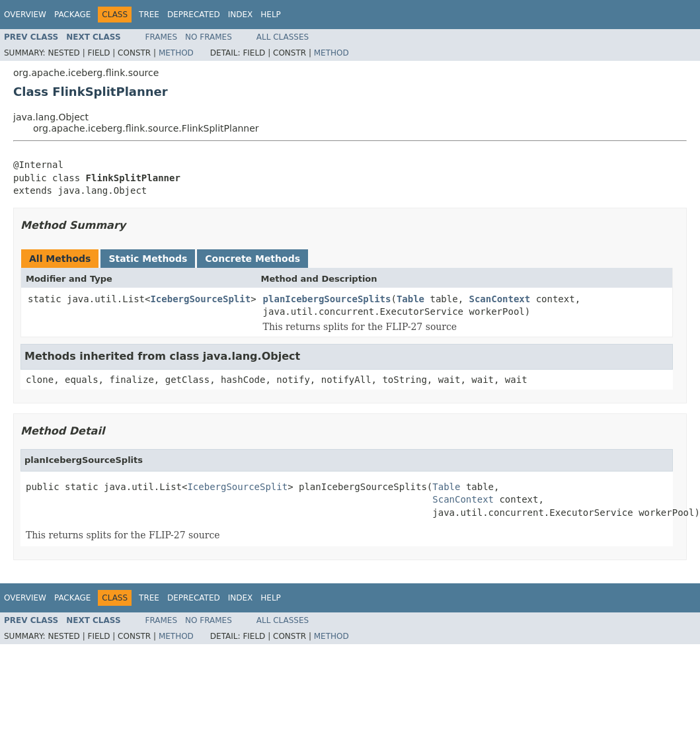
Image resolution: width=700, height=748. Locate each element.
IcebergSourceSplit (200, 299)
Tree (149, 15)
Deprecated (194, 15)
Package (72, 15)
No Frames (209, 37)
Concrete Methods (253, 259)
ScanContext (500, 299)
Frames (162, 37)
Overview (25, 15)
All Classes (283, 37)
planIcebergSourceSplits (327, 299)
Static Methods (148, 259)
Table (410, 299)
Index (241, 15)
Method (176, 53)
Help (271, 15)
